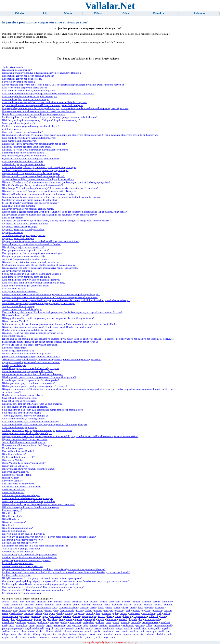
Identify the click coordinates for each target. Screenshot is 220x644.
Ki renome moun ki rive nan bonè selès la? (24, 153)
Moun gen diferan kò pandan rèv (19, 123)
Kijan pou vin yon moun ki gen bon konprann (25, 224)
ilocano (123, 613)
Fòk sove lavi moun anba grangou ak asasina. (25, 407)
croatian (84, 608)
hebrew (39, 613)
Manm (68, 13)
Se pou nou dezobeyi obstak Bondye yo (22, 309)
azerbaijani (115, 602)
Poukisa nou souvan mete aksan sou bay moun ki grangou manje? (35, 170)
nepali (49, 625)
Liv (45, 13)
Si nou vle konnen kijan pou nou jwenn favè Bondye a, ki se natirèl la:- (38, 179)
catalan (128, 605)
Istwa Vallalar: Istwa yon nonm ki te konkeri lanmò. (28, 469)
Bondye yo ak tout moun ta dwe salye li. (23, 395)
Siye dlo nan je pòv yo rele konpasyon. (22, 593)
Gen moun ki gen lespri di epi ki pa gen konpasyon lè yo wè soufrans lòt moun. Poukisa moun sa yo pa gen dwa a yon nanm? (65, 581)
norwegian (59, 625)
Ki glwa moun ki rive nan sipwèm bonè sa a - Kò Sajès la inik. (34, 176)
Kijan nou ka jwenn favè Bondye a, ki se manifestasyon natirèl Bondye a (39, 191)
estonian (6, 611)
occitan (77, 625)
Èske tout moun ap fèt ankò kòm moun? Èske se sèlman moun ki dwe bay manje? (43, 587)
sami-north (108, 628)
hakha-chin (16, 613)
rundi (89, 628)
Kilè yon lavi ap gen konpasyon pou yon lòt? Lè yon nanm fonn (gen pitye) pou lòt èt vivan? (49, 537)
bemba (40, 605)
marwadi (135, 622)
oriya (85, 625)
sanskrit (128, 628)
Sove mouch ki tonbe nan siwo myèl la (22, 413)
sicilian (40, 631)
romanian (79, 628)
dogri (125, 608)
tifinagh (37, 634)
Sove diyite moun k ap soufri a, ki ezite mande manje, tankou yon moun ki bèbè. (43, 410)
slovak (67, 631)
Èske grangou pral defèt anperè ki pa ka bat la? (26, 250)
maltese (100, 622)
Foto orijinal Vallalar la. (14, 336)
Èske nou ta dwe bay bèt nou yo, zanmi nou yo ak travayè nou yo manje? (39, 167)
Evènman (199, 13)
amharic (58, 602)
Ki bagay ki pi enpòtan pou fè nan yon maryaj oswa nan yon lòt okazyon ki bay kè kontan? (48, 318)
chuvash (19, 608)
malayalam (88, 622)
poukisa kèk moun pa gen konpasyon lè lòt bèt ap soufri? (31, 357)
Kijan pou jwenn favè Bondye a (18, 238)
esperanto (160, 608)
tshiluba (73, 634)
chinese (158, 605)
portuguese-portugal (12, 628)
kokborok (154, 616)
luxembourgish (152, 619)
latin (61, 619)
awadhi (94, 602)
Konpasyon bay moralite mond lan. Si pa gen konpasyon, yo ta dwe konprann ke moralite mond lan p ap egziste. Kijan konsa (65, 108)
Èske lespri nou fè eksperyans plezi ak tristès (25, 88)
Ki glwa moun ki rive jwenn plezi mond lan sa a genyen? (31, 173)
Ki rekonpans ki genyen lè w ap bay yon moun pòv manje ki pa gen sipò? (39, 377)
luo (141, 619)
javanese (35, 616)
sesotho (15, 631)
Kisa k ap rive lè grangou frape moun (21, 549)
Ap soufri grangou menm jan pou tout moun (24, 259)
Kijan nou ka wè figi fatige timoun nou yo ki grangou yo (31, 262)
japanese (25, 616)
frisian (79, 611)
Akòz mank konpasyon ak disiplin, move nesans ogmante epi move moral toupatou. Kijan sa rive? (52, 360)
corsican (29, 608)
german (119, 611)
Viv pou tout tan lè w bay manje (18, 306)
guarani (136, 611)
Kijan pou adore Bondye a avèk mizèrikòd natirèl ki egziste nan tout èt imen (41, 241)
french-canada (67, 611)
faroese (23, 611)
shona (31, 631)
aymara (103, 602)
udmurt (150, 634)
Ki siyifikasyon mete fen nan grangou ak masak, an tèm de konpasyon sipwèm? (42, 578)
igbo (116, 613)
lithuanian (111, 619)
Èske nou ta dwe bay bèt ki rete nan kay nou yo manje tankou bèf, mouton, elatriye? (45, 425)
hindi (60, 613)
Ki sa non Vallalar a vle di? (16, 315)
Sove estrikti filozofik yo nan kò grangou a (24, 419)
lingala (101, 619)
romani (69, 628)
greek (128, 611)
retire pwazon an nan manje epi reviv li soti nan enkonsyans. (33, 374)
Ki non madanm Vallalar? (15, 321)
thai (20, 634)
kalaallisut (56, 616)
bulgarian (86, 605)
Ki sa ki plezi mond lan (14, 531)
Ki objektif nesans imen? (15, 348)
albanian (41, 602)
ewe (15, 611)
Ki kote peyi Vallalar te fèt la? (17, 475)
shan (24, 631)
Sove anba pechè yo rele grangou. (19, 401)
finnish (49, 611)
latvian (69, 619)
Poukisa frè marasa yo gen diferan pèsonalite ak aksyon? (31, 126)
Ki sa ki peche (9, 513)
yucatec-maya (101, 637)
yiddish (79, 637)
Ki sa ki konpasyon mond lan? (17, 528)
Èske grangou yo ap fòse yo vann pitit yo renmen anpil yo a (32, 253)
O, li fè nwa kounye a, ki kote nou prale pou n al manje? (31, 159)
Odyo (126, 13)
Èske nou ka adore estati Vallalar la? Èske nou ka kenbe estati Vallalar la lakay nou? (44, 102)
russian (97, 628)
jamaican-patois (10, 616)
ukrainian (161, 634)
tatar (168, 631)
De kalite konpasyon (13, 448)
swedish (134, 631)
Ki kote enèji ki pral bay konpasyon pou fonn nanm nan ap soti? (34, 144)
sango (119, 628)
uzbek (14, 637)
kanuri (77, 616)
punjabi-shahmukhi (34, 628)
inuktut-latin (149, 613)
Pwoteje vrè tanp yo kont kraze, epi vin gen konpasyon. (30, 345)
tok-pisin (62, 634)
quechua (59, 628)
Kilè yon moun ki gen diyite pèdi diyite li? (24, 534)
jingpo (45, 616)
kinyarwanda (140, 616)
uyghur (6, 637)
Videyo (98, 13)
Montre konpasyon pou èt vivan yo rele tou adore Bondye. (32, 244)
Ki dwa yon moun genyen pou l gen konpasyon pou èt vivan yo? (35, 386)
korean (6, 619)
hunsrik (90, 613)
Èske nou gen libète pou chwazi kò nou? (22, 162)
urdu (170, 634)
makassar (43, 622)
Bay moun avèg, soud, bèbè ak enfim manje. (25, 156)
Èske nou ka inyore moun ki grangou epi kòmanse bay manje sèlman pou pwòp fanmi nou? (48, 94)
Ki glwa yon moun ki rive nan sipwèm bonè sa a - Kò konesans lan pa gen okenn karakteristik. (50, 297)
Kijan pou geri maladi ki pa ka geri (20, 227)
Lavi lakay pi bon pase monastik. (19, 206)
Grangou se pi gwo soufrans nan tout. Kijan (24, 256)
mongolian (22, 625)
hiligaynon (50, 613)
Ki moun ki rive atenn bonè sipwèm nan (22, 566)
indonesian (135, 613)
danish (101, 608)
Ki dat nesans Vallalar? (14, 490)
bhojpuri (49, 605)
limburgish (90, 619)
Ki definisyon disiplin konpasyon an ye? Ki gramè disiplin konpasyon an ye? (41, 120)
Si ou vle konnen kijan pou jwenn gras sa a (24, 235)
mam (109, 622)
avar (86, 602)
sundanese (108, 631)
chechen (148, 605)
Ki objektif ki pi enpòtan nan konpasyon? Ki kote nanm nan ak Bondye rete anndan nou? (47, 327)
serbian (6, 631)
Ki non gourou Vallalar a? (15, 466)
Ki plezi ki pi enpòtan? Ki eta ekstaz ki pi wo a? (26, 560)
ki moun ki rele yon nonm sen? (18, 563)
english (149, 608)
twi (143, 634)
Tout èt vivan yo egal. (13, 67)
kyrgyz (38, 619)
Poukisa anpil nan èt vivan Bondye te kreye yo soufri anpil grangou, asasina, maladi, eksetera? (50, 117)
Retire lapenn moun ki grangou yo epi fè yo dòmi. (27, 371)
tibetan (28, 634)
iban (98, 613)
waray (55, 637)
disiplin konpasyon (12, 129)
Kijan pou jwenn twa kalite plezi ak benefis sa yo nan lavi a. (32, 333)
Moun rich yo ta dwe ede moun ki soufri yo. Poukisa (29, 501)
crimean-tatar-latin (68, 608)
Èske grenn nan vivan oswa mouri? (20, 292)
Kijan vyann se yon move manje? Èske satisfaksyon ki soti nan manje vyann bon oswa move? (49, 215)
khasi (110, 616)
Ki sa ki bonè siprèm (13, 218)
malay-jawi (75, 622)
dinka (109, 608)
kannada (67, 616)
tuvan (136, 634)
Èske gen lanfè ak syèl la (15, 289)
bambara (146, 602)
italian (167, 613)
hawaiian (28, 613)
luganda (133, 619)
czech (93, 608)
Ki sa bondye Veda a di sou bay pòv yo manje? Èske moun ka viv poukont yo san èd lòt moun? (50, 188)
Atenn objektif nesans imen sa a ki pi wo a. (24, 442)
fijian (31, 611)
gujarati (146, 611)
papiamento (128, 625)
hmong (68, 613)
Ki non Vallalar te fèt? (13, 493)
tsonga (82, 634)
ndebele (40, 625)
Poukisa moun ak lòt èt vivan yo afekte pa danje (26, 354)
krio (13, 619)
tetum (13, 634)
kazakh (101, 616)
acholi (14, 602)
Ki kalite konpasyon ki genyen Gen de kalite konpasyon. (31, 507)
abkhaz (6, 602)
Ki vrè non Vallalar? (12, 481)
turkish (117, 634)
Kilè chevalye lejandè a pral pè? (18, 552)
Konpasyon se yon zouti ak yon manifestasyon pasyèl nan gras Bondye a (39, 111)
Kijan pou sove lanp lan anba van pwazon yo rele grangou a (32, 404)
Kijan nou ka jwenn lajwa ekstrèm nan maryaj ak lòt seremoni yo (35, 150)
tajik (142, 631)
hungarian (79, 613)
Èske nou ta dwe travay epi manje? (20, 427)
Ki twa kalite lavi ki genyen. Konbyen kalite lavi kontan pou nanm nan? (39, 504)
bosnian (67, 605)
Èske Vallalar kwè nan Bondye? (18, 451)
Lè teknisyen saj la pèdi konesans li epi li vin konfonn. (30, 558)
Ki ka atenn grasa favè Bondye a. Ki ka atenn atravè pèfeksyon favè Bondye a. (42, 73)
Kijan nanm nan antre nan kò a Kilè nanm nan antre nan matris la (35, 546)
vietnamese (44, 637)
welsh (63, 637)
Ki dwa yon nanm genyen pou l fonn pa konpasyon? (28, 383)
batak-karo (167, 602)
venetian (32, 637)
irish (159, 613)
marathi (125, 622)
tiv (55, 634)
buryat (107, 605)
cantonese (117, 605)
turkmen (127, 634)
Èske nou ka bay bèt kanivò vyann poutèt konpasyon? (29, 91)
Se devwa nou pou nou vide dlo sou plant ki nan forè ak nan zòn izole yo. (39, 265)
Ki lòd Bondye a (10, 519)
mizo (11, 625)
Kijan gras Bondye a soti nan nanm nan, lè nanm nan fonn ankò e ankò (38, 194)
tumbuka (107, 634)
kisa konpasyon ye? (12, 510)
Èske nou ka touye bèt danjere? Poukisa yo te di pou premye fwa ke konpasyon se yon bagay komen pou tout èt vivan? (62, 312)
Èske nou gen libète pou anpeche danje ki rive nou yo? (30, 97)
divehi (117, 608)
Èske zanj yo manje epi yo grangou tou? (22, 132)
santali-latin (140, 628)
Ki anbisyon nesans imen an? (17, 70)
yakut (71, 637)
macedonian (8, 622)
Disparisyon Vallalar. (13, 460)
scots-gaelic (154, 628)
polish (149, 625)
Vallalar (19, 13)
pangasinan (115, 625)
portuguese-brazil (163, 625)
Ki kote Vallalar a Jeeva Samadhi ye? (21, 495)
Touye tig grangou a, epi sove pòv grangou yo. (26, 416)
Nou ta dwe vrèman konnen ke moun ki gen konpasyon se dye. (34, 114)
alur (50, 602)
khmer (118, 616)
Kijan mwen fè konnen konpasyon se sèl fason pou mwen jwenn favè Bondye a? (43, 105)
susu (118, 631)
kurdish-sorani (25, 619)
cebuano (138, 605)
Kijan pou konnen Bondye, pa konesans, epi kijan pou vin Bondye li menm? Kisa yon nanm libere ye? (54, 569)
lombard (123, 619)
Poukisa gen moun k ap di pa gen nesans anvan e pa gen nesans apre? (37, 430)
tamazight (151, 631)
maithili (32, 622)
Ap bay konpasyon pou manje (17, 271)
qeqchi (49, 628)
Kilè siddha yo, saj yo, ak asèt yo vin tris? (23, 247)
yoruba (89, 637)
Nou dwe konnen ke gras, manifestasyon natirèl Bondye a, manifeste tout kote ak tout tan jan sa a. (52, 197)
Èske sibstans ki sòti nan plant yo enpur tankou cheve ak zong (33, 283)
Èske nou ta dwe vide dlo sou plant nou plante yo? (27, 498)
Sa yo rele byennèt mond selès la (19, 82)
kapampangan (89, 616)
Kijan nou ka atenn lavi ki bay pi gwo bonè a (25, 439)
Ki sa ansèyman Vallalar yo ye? (18, 484)
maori (116, 622)
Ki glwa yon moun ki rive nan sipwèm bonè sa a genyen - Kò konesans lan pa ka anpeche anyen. (51, 295)
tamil (161, 631)
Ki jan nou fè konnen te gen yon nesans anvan (25, 286)
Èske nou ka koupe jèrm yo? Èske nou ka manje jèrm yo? (31, 280)
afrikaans (30, 602)
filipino (39, 611)
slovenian (78, 631)
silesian (49, 631)
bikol (58, 605)
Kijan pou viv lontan (13, 232)
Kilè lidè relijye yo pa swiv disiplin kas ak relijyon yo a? (31, 368)
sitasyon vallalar (10, 478)
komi (163, 616)
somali (88, 631)
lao (45, 619)
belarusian (29, 605)
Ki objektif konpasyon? (14, 522)
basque (156, 602)
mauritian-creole (150, 622)
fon (56, 611)
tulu (99, 634)
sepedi (165, 628)
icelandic (107, 613)
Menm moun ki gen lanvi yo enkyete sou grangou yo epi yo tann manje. (38, 303)
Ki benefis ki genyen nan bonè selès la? (22, 79)
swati (125, 631)
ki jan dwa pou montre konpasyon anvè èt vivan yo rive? (31, 380)
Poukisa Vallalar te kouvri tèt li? (18, 457)
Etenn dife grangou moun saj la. (18, 351)
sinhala (58, 631)
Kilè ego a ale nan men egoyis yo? (19, 543)
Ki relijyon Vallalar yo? (14, 365)
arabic (67, 602)
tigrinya (47, 634)
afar (22, 602)
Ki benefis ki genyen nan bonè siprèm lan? (24, 164)
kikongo (127, 616)
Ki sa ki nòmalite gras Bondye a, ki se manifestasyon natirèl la (34, 185)
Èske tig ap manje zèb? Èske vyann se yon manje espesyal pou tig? (36, 590)
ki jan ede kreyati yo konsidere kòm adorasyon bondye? (30, 203)
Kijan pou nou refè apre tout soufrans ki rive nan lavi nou (31, 362)
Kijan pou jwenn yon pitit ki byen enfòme (23, 230)
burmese (97, 605)
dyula (140, 608)
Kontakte (158, 13)
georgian (109, 611)
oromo (93, 625)
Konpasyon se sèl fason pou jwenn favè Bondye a (27, 445)
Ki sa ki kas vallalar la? (14, 454)
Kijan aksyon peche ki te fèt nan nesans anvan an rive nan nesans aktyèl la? (40, 268)
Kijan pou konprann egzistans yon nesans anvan (26, 147)
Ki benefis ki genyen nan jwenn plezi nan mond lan (28, 76)
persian (140, 625)
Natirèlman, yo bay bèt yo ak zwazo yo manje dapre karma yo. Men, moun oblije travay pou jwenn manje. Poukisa (60, 324)
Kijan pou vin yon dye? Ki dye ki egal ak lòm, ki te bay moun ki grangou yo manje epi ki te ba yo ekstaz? (56, 221)
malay (64, 622)
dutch (133, 608)
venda (23, 637)
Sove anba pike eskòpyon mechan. (20, 398)
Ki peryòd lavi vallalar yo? (16, 472)
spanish (97, 631)
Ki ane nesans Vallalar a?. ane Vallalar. (22, 487)
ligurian (79, 619)
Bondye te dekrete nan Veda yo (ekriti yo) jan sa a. (28, 330)
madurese (21, 622)
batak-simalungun (13, 605)
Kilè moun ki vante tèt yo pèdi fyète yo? (22, 540)
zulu (113, 637)
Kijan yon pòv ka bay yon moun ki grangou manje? (28, 209)
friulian (88, 611)
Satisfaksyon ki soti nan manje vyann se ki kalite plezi (30, 200)
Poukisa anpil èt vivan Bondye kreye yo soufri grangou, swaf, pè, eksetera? (40, 584)
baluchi (136, 602)
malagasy (54, 622)
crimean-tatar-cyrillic (46, 608)
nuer (69, 625)
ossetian (103, 625)
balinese (126, 602)
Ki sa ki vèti (8, 525)
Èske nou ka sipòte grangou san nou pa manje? (26, 99)
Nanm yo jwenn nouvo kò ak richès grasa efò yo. (27, 433)
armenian (77, 602)
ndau (31, 625)
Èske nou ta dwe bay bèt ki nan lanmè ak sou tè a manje (30, 422)
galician (98, 611)
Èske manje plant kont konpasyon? (20, 141)
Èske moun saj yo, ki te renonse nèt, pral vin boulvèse (29, 555)
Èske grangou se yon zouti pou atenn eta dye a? (26, 277)
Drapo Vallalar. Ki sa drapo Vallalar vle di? (24, 463)
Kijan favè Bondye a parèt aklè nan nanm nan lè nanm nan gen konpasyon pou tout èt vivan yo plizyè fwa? (56, 182)
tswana (91, 634)
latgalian (53, 619)
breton (76, 605)
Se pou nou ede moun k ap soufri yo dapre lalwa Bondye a (32, 274)
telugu (5, 634)
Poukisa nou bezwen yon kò (16, 575)
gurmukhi (157, 611)
